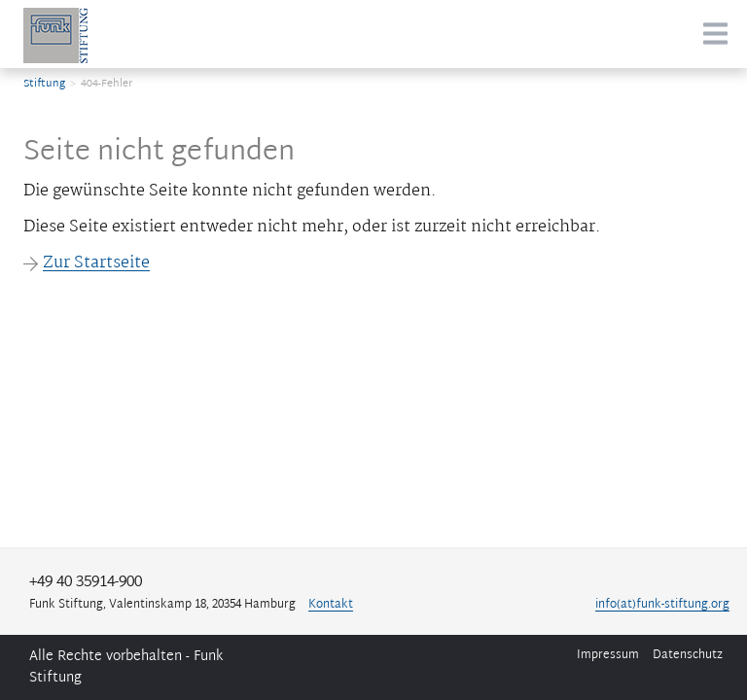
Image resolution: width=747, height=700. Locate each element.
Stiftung (44, 84)
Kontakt (331, 605)
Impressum (608, 655)
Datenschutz (688, 655)
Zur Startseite (87, 264)
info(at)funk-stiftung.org (662, 605)
